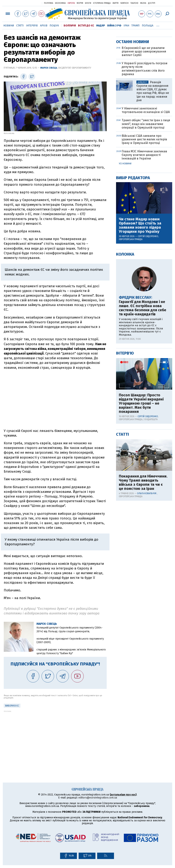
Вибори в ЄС (12, 706)
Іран (126, 26)
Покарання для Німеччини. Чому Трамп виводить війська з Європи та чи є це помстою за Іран (143, 603)
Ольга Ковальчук (147, 614)
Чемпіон (124, 3)
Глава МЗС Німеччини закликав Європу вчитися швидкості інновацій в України (144, 276)
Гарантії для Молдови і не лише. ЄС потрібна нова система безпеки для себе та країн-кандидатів (143, 429)
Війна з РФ (114, 26)
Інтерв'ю (32, 26)
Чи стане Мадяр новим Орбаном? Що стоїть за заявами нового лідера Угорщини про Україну (140, 346)
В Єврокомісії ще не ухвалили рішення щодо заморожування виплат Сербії (144, 172)
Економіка (60, 3)
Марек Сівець (49, 68)
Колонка (125, 375)
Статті (20, 26)
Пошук (54, 26)
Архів (44, 26)
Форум (80, 3)
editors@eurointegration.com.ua (98, 798)
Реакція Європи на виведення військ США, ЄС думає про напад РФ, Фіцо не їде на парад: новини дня (153, 212)
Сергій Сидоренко (148, 357)
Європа (71, 3)
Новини (9, 26)
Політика (49, 3)
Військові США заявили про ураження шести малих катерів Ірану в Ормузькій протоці (144, 260)
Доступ (152, 3)
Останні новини (133, 162)
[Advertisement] (55, 399)
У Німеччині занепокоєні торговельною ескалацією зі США (146, 231)
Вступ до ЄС (86, 26)
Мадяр (101, 26)
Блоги (88, 3)
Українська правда (30, 3)
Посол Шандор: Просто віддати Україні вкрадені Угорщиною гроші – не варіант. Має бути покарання (141, 524)
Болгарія (70, 26)
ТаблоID (134, 3)
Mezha (143, 3)
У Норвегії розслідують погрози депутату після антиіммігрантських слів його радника (144, 189)
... (158, 25)
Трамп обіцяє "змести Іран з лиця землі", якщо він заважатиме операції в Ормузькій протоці (146, 244)
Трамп (136, 26)
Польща (148, 26)
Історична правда (102, 3)
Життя (115, 3)
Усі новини (125, 284)
